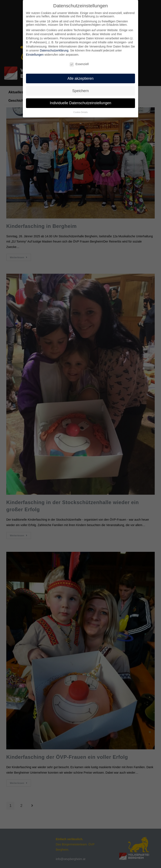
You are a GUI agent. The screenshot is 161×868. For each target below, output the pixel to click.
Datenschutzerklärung (54, 50)
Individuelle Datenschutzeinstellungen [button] (81, 103)
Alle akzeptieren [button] (81, 78)
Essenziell (79, 64)
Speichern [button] (81, 91)
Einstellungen (35, 55)
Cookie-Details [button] (80, 112)
